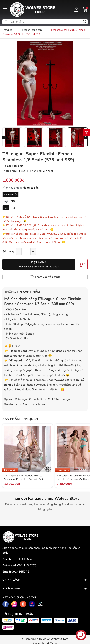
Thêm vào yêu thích (45, 277)
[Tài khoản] (77, 9)
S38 (6, 208)
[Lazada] (32, 604)
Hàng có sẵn (11, 195)
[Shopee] (23, 604)
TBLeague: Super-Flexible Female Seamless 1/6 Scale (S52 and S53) (24, 477)
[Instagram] (14, 604)
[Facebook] (6, 604)
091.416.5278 (27, 565)
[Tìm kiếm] (85, 22)
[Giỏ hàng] (85, 9)
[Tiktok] (41, 604)
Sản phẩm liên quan (20, 419)
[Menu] (5, 9)
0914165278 (20, 572)
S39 (14, 208)
